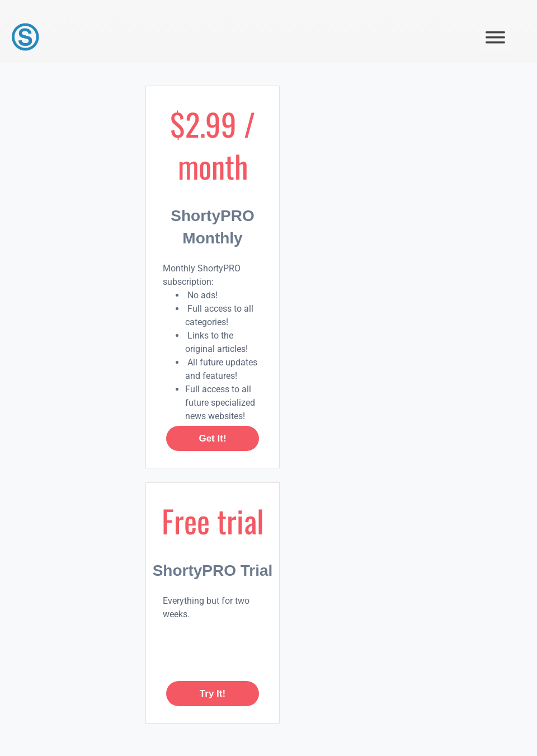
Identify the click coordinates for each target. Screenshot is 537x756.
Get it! (212, 438)
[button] (495, 37)
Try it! (213, 694)
